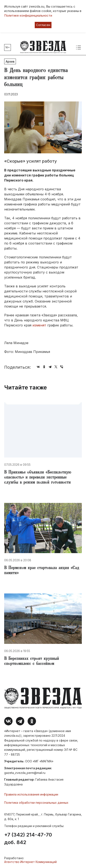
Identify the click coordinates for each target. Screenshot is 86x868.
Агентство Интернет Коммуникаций (30, 862)
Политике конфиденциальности (28, 15)
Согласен (43, 25)
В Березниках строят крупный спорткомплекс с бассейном (32, 662)
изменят (39, 325)
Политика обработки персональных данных (36, 803)
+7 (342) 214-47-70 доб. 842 (28, 839)
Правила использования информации (31, 794)
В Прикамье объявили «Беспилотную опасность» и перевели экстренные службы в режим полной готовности (38, 478)
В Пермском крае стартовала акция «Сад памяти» (42, 571)
